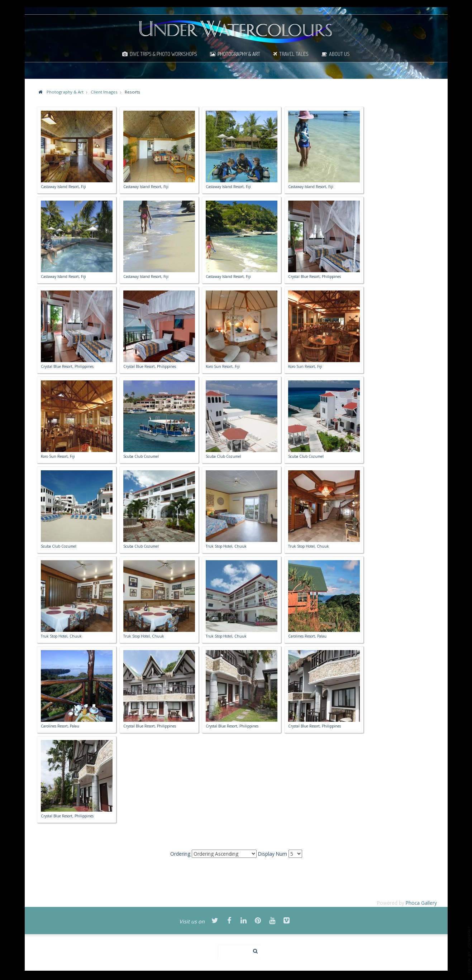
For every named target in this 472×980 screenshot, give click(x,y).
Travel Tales (294, 54)
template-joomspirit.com (469, 950)
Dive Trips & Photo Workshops (163, 54)
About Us (339, 54)
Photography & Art (239, 54)
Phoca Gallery (421, 903)
